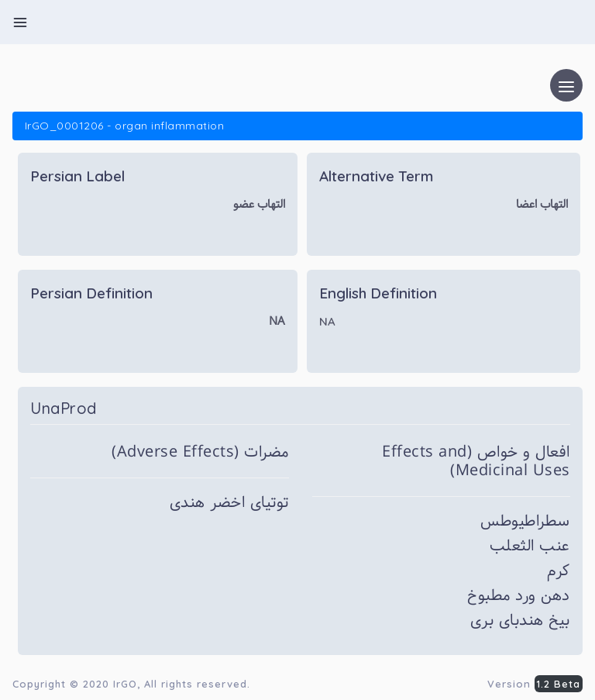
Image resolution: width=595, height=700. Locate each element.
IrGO (125, 684)
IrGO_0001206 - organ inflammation (124, 126)
